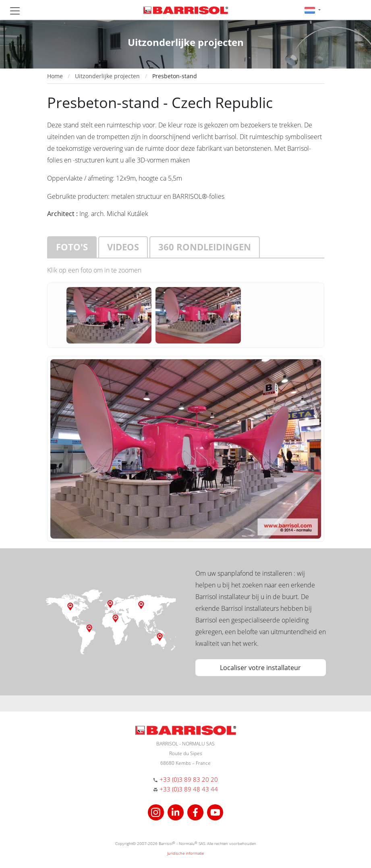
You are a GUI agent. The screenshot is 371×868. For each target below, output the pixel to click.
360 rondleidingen (205, 247)
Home (55, 76)
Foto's (72, 247)
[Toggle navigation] (15, 11)
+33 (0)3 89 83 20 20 (189, 779)
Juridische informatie (185, 853)
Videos (123, 247)
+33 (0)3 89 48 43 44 (189, 789)
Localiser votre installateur (260, 668)
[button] (312, 10)
